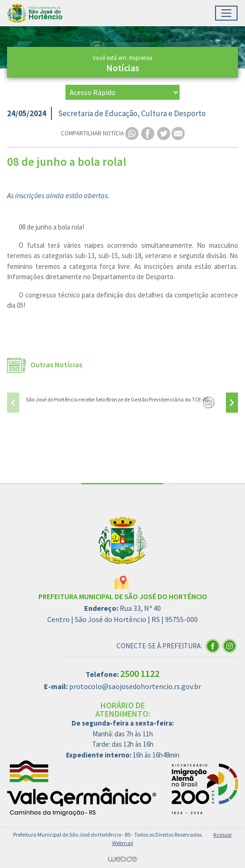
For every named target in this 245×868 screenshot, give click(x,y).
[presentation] (13, 403)
